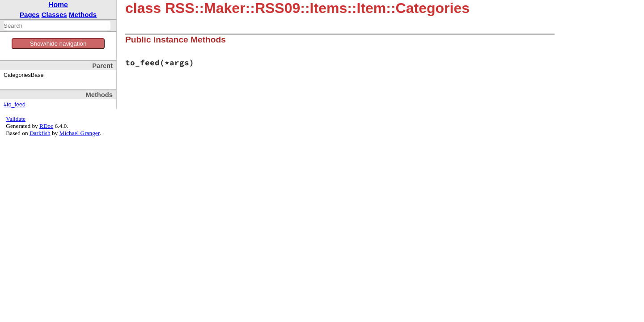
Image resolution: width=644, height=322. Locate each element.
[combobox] (57, 25)
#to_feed (15, 105)
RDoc (46, 126)
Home (58, 5)
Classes (54, 15)
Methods (83, 15)
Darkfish (40, 133)
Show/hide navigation (58, 44)
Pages (30, 15)
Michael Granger (80, 133)
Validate (16, 119)
